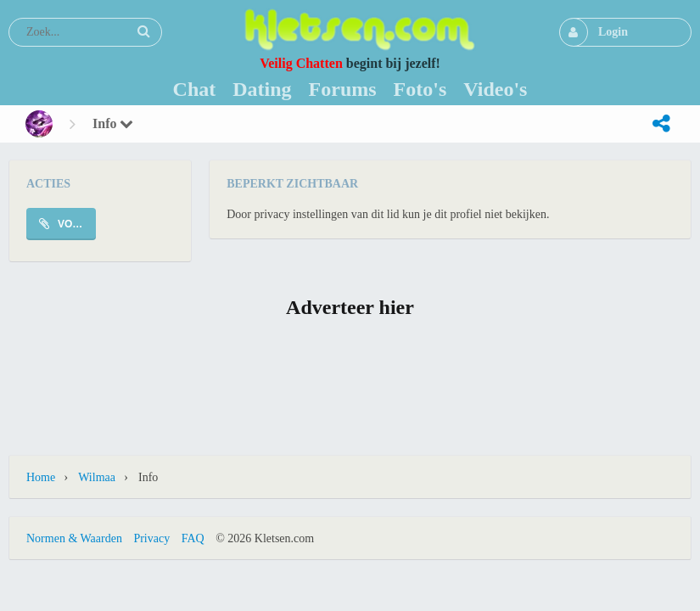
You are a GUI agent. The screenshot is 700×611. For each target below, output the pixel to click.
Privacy (151, 538)
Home (41, 477)
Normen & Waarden (74, 538)
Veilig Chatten (301, 63)
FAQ (193, 538)
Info (113, 123)
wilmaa (97, 477)
